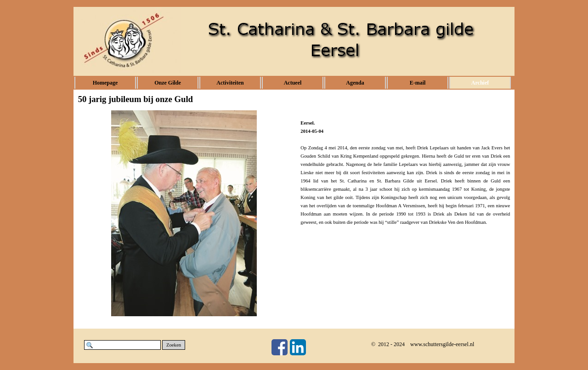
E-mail (418, 83)
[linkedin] (298, 347)
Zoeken (174, 345)
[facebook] (280, 347)
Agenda (355, 83)
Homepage (105, 83)
